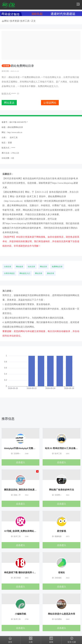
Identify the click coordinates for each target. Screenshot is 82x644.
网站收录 (20, 267)
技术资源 (15, 21)
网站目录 (43, 267)
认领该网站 (50, 103)
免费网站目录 (57, 267)
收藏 (7, 66)
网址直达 (9, 103)
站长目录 (31, 267)
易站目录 (51, 273)
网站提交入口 (25, 273)
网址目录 (39, 273)
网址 (6, 21)
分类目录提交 (9, 273)
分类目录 (8, 267)
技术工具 (25, 21)
